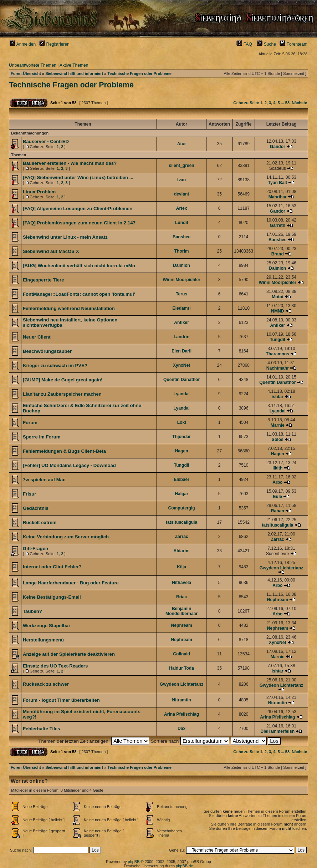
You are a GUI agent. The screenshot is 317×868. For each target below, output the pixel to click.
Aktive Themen (74, 65)
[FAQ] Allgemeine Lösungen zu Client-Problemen (78, 209)
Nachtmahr (278, 368)
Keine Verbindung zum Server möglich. (67, 537)
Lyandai (181, 394)
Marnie (278, 425)
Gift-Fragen (35, 549)
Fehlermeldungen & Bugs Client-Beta (64, 451)
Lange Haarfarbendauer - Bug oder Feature (71, 583)
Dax (181, 729)
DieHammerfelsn (278, 731)
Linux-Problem (39, 192)
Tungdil (278, 340)
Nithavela (181, 583)
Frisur (29, 494)
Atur (182, 144)
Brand (278, 254)
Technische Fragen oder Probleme (139, 73)
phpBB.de (184, 866)
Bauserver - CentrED (46, 141)
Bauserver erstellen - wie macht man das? (70, 163)
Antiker (181, 323)
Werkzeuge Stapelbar (47, 626)
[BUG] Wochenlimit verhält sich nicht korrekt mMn (79, 266)
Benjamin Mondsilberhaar (181, 611)
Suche (266, 44)
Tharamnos (278, 354)
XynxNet (181, 365)
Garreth (277, 225)
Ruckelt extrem (40, 522)
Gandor (278, 147)
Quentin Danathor (181, 380)
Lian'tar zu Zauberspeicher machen (62, 394)
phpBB (134, 862)
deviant (181, 194)
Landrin (181, 337)
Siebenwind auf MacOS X (51, 251)
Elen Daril (181, 351)
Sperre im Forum (42, 437)
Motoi (277, 297)
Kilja (181, 567)
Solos (278, 440)
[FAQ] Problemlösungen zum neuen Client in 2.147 (79, 223)
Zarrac (182, 537)
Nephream (278, 600)
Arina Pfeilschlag (181, 714)
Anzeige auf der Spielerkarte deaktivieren (69, 654)
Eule (278, 497)
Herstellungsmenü (43, 640)
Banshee (181, 237)
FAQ (244, 44)
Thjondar (181, 437)
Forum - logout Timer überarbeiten (61, 700)
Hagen (182, 451)
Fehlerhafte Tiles (42, 729)
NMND (277, 311)
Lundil (181, 223)
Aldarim (182, 551)
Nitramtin (182, 700)
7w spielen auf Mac (44, 480)
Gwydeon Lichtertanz (281, 568)
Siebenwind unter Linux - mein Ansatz (65, 237)
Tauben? (32, 611)
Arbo (277, 482)
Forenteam (293, 44)
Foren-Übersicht (26, 73)
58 (287, 103)
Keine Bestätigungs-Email (52, 597)
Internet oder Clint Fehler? (52, 567)
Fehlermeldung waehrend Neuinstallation (69, 308)
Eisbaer (181, 479)
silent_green (182, 166)
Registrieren (54, 44)
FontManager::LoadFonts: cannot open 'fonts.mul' (79, 294)
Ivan (181, 180)
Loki (182, 422)
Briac (181, 597)
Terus (181, 294)
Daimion (181, 265)
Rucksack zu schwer (46, 684)
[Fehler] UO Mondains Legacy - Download (69, 465)
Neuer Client (37, 337)
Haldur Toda (181, 668)
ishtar (278, 397)
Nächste (299, 103)
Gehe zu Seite (246, 103)
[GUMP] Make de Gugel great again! (63, 380)
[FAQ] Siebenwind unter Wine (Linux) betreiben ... (78, 177)
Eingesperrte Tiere (44, 280)
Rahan (278, 511)
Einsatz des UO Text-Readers (55, 666)
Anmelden (23, 44)
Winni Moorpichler (181, 280)
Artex (182, 208)
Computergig (182, 508)
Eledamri (182, 308)
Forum (30, 423)
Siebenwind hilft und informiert (74, 73)
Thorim (182, 251)
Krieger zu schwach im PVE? (55, 366)
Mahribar (278, 197)
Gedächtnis (36, 508)
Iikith (277, 468)
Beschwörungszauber (47, 351)
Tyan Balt (278, 183)
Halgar (181, 494)
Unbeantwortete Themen (33, 65)
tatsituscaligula (181, 522)
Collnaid (181, 654)
